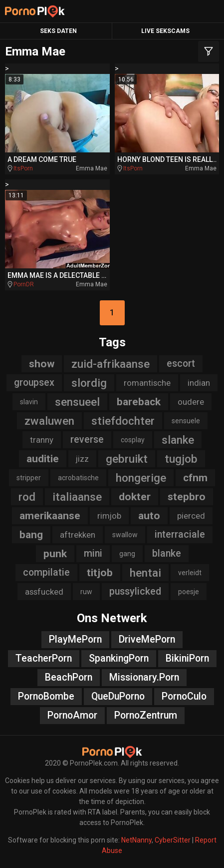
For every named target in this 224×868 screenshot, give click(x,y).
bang (31, 535)
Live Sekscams (165, 31)
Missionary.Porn (144, 677)
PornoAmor (72, 715)
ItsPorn (23, 168)
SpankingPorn (119, 658)
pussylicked (135, 591)
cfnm (195, 478)
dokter (135, 497)
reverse (87, 439)
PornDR (24, 284)
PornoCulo (184, 696)
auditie (43, 459)
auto (149, 516)
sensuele (186, 421)
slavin (29, 402)
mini (93, 553)
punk (55, 554)
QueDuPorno (118, 696)
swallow (125, 535)
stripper (29, 478)
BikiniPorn (187, 658)
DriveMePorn (147, 639)
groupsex (34, 383)
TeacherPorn (44, 658)
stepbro (187, 497)
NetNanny (136, 840)
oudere (191, 402)
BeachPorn (69, 677)
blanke (167, 553)
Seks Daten (58, 31)
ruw (86, 592)
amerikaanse (50, 516)
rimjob (109, 516)
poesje (189, 592)
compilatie (46, 572)
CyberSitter (173, 840)
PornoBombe (46, 696)
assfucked (44, 592)
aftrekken (78, 535)
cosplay (133, 440)
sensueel (77, 402)
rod (27, 497)
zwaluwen (49, 421)
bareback (139, 402)
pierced (191, 516)
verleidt (190, 573)
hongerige (141, 478)
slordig (89, 383)
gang (127, 554)
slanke (178, 440)
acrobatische (78, 478)
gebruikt (127, 459)
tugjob (181, 459)
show (42, 364)
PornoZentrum (146, 715)
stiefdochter (123, 421)
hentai (145, 573)
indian (199, 383)
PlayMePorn (75, 639)
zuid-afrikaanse (111, 364)
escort (181, 364)
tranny (42, 440)
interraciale (180, 534)
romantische (147, 383)
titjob (100, 573)
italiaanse (77, 497)
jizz (82, 459)
